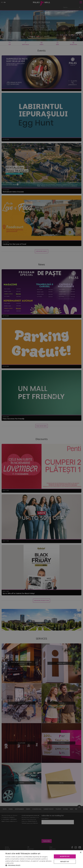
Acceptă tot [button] (65, 856)
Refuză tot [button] (65, 862)
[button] (29, 865)
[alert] (41, 434)
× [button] (81, 853)
